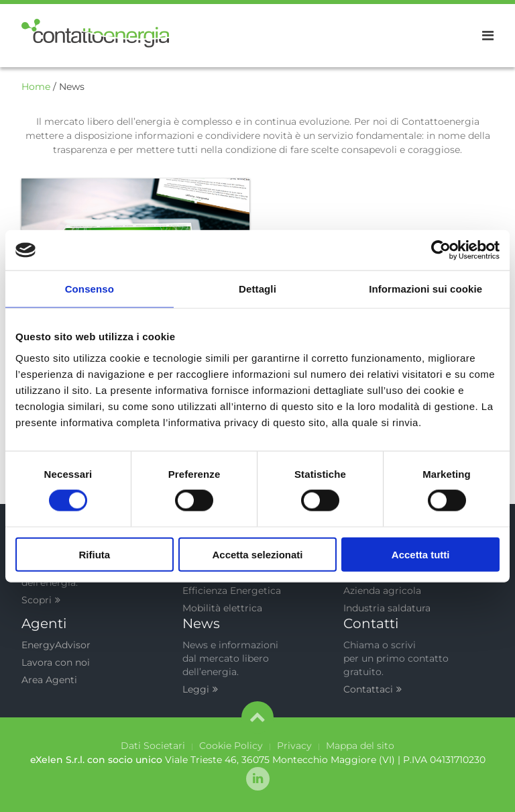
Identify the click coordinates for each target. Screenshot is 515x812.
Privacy (294, 746)
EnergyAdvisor (56, 645)
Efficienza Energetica (232, 591)
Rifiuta (94, 554)
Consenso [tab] (90, 289)
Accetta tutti (421, 554)
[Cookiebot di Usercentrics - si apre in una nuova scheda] (441, 250)
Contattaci (373, 689)
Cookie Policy (231, 746)
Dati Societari (153, 746)
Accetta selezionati (257, 554)
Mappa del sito (360, 746)
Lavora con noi (56, 662)
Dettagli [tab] (257, 289)
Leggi (200, 689)
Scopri (41, 600)
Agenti (44, 623)
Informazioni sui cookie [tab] (425, 289)
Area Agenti (49, 680)
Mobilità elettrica (222, 608)
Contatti (371, 623)
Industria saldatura (387, 608)
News (201, 623)
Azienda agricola (382, 591)
